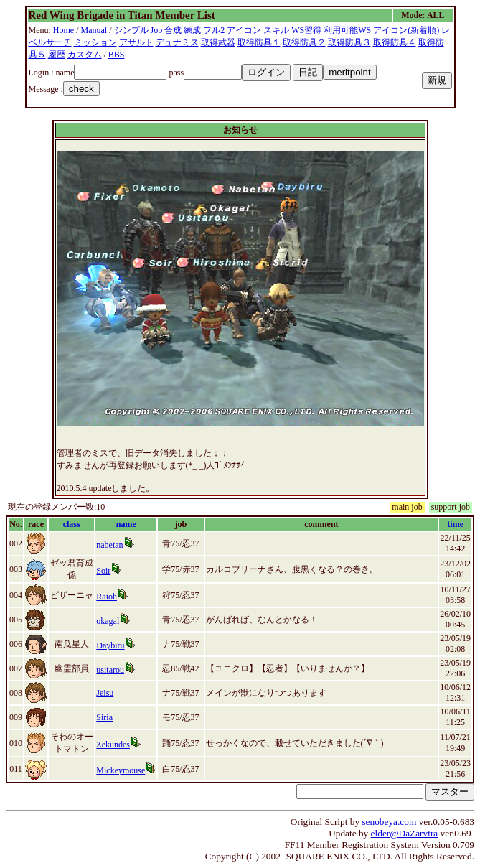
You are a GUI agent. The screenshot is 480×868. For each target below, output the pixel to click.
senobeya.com (389, 822)
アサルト (136, 42)
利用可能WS (347, 30)
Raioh (107, 597)
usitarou (110, 670)
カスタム (85, 55)
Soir (103, 571)
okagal (108, 621)
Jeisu (105, 693)
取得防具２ (304, 42)
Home (63, 30)
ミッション (95, 42)
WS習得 (306, 30)
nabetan (109, 545)
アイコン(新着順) (406, 30)
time (455, 524)
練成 (192, 30)
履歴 (57, 55)
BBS (117, 55)
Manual (94, 30)
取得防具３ (349, 42)
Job (157, 30)
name (126, 524)
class (72, 524)
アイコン (244, 30)
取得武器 (218, 42)
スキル (276, 30)
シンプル (131, 30)
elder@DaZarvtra (405, 833)
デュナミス (177, 42)
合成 (173, 30)
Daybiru (110, 645)
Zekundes (113, 745)
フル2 (214, 30)
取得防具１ (259, 42)
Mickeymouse (121, 770)
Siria (104, 717)
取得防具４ (395, 42)
